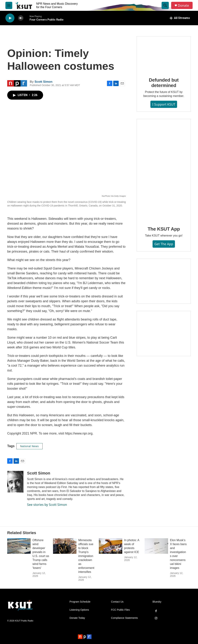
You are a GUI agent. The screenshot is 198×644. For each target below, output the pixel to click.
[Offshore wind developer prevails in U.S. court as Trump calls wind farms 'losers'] (19, 546)
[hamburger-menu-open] (9, 5)
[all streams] (180, 18)
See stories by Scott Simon (47, 505)
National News (29, 446)
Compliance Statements (125, 618)
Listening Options (79, 610)
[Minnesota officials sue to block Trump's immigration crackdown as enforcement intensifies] (65, 546)
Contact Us (117, 602)
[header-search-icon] (165, 5)
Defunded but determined (164, 83)
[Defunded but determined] (164, 54)
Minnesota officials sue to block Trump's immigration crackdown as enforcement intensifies (86, 556)
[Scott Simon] (15, 482)
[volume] (21, 18)
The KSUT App (164, 229)
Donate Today (77, 618)
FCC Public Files (120, 610)
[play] (10, 18)
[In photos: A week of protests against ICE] (111, 546)
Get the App (164, 244)
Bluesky (157, 602)
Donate (183, 5)
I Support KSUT (164, 104)
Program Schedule (80, 602)
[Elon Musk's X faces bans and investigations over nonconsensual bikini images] (156, 546)
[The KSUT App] (164, 170)
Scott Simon (43, 82)
